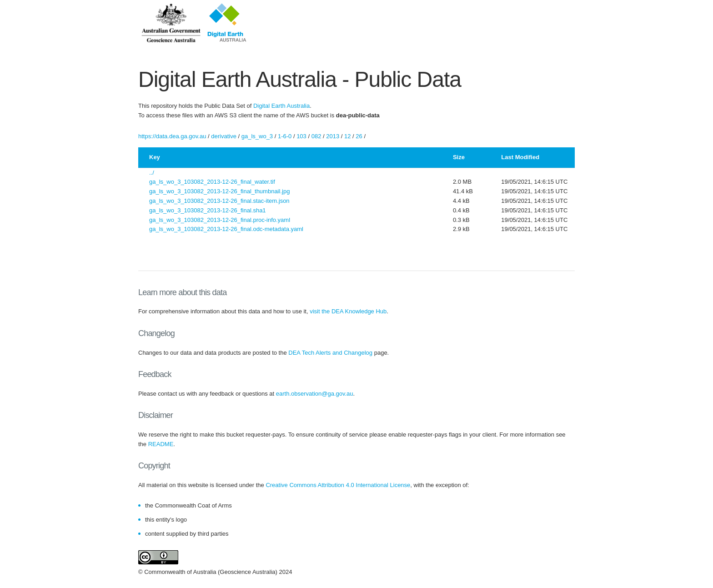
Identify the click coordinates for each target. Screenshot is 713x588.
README (161, 444)
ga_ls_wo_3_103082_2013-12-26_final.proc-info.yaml (220, 220)
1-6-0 (285, 136)
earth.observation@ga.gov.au (315, 394)
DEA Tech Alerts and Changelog (330, 353)
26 (359, 136)
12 (347, 136)
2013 (333, 136)
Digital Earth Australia (281, 106)
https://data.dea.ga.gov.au (172, 136)
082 (316, 136)
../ (152, 173)
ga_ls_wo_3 (257, 136)
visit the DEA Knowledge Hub (348, 311)
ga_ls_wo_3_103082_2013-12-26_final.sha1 (208, 210)
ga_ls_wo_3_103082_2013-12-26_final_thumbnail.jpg (219, 191)
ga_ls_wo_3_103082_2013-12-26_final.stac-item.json (219, 201)
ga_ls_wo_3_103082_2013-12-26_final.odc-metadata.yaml (226, 229)
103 (301, 136)
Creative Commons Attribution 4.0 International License (338, 485)
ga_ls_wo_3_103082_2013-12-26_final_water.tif (212, 182)
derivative (224, 136)
